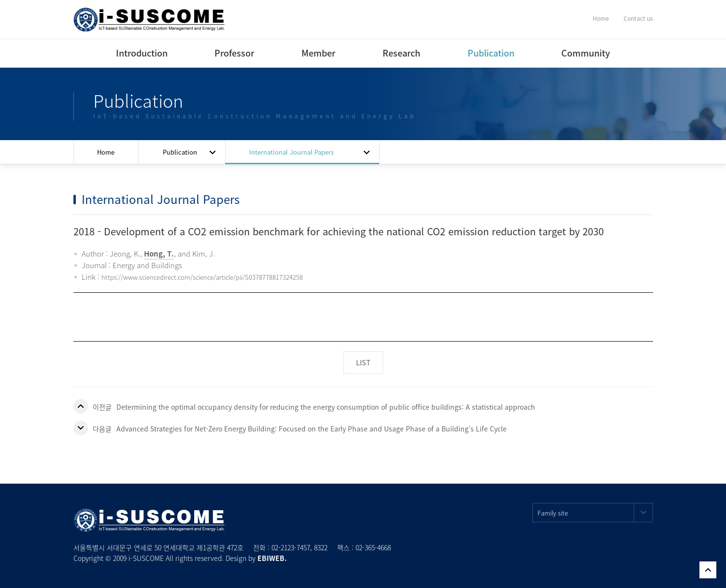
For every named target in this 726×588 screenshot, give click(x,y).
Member (318, 53)
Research (401, 53)
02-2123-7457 (291, 547)
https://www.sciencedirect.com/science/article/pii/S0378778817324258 (202, 277)
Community (586, 53)
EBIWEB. (272, 558)
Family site (595, 513)
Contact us (638, 18)
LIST (363, 362)
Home (601, 18)
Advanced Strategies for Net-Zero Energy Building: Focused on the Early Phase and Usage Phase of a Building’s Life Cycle (312, 429)
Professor (234, 53)
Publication (491, 53)
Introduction (142, 53)
